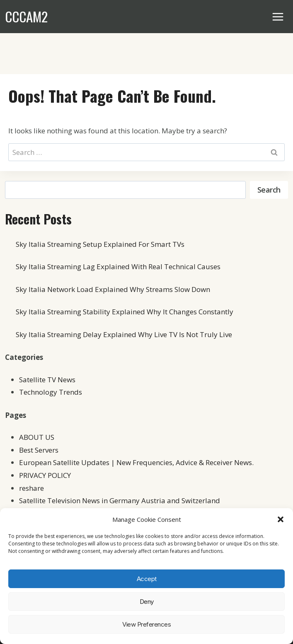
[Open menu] (278, 17)
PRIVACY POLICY (45, 475)
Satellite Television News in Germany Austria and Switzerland (120, 500)
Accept (147, 579)
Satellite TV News (47, 380)
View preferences (146, 624)
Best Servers (39, 450)
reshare (31, 488)
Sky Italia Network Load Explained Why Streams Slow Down (113, 289)
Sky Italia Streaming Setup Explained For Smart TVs (100, 244)
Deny (147, 602)
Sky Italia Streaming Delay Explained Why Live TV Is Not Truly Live (124, 334)
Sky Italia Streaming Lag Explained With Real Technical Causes (118, 267)
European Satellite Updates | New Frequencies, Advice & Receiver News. (136, 462)
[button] (281, 519)
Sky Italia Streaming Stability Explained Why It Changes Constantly (125, 312)
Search (269, 190)
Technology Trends (51, 392)
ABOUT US (37, 437)
